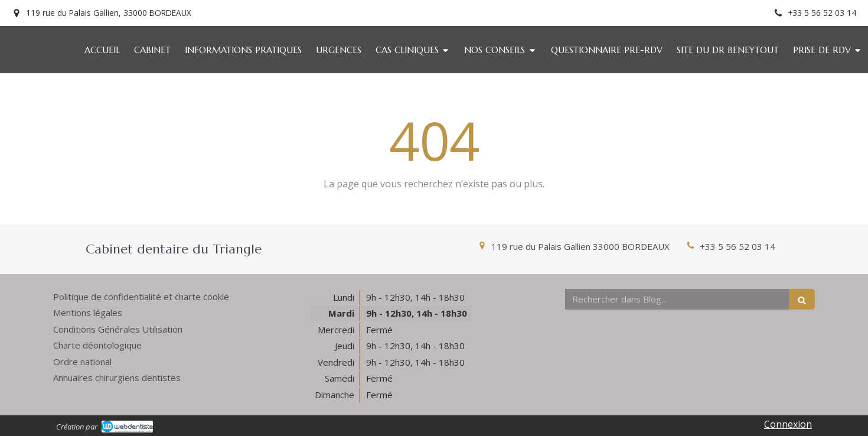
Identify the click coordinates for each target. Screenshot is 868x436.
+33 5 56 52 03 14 (738, 246)
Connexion (788, 424)
